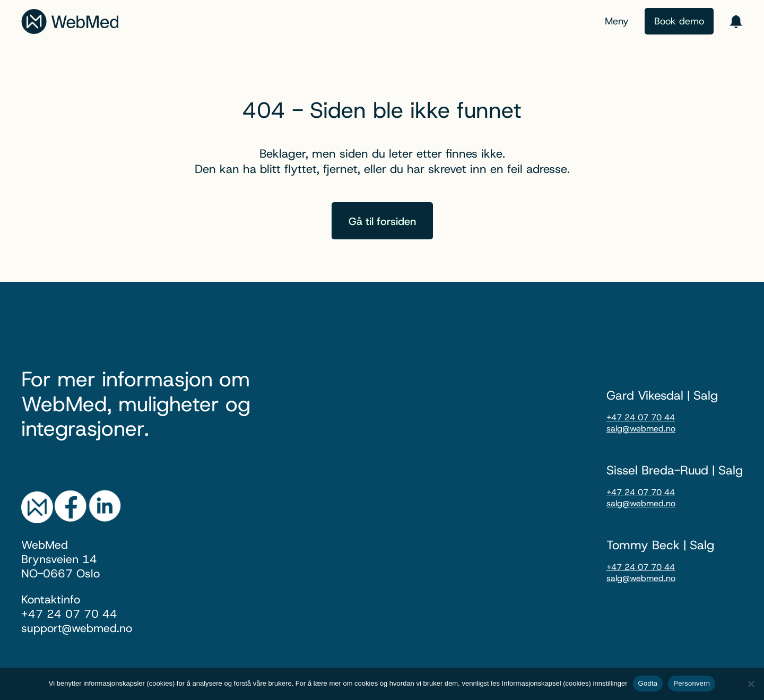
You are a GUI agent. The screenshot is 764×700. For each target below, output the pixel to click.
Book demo (679, 21)
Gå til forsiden (382, 221)
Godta (648, 683)
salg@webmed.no (641, 429)
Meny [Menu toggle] (617, 21)
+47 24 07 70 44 (641, 417)
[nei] (751, 684)
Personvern (692, 683)
